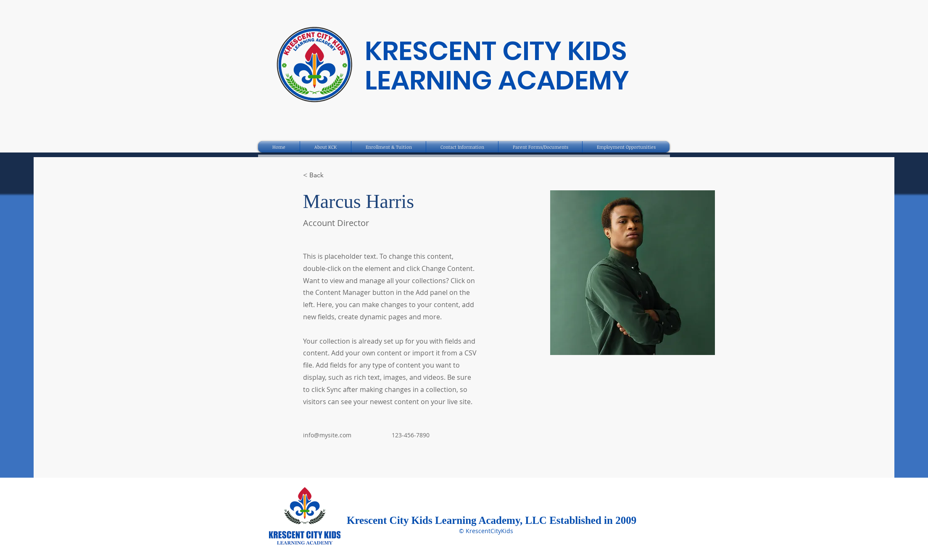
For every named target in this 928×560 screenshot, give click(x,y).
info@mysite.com (327, 435)
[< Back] (320, 175)
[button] (326, 147)
